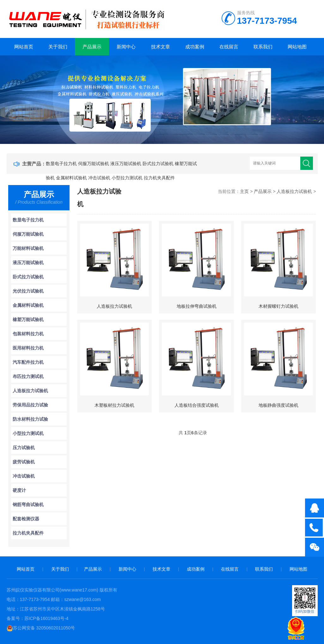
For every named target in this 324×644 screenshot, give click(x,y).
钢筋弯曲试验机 (28, 505)
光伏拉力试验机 (28, 291)
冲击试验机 (99, 178)
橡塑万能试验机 (28, 319)
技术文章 (161, 47)
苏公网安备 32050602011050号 (41, 628)
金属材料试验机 (71, 178)
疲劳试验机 (24, 462)
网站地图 (297, 47)
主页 (244, 191)
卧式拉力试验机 (158, 164)
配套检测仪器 (26, 519)
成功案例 (195, 47)
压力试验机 (24, 448)
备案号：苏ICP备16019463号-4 (38, 618)
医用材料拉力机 (28, 348)
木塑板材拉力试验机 (114, 405)
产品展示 (92, 47)
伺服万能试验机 (94, 164)
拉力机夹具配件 (159, 178)
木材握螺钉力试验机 (278, 306)
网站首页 (24, 47)
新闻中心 (126, 47)
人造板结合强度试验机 (197, 405)
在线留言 (229, 47)
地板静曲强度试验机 (278, 405)
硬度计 (19, 490)
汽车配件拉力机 (28, 362)
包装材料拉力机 (28, 334)
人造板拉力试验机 (30, 391)
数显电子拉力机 (61, 164)
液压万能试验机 (126, 164)
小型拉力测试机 (127, 178)
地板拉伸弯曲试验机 (197, 306)
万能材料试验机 (28, 248)
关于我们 (58, 47)
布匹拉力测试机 (28, 376)
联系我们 (263, 47)
